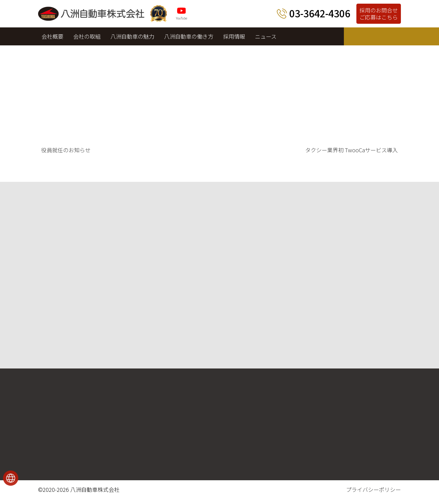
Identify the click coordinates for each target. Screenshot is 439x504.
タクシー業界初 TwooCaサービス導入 (352, 150)
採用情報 (234, 36)
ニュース (266, 36)
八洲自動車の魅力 (132, 36)
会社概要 (52, 36)
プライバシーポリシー (373, 489)
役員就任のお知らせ (66, 150)
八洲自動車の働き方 (189, 36)
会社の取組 (87, 36)
